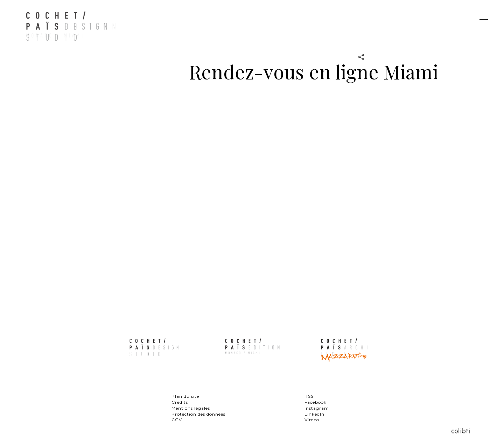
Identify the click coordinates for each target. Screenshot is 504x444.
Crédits (180, 402)
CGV (177, 420)
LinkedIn (314, 414)
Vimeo (312, 420)
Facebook (316, 402)
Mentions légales (191, 408)
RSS (309, 396)
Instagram (317, 408)
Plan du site (185, 396)
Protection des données (198, 414)
